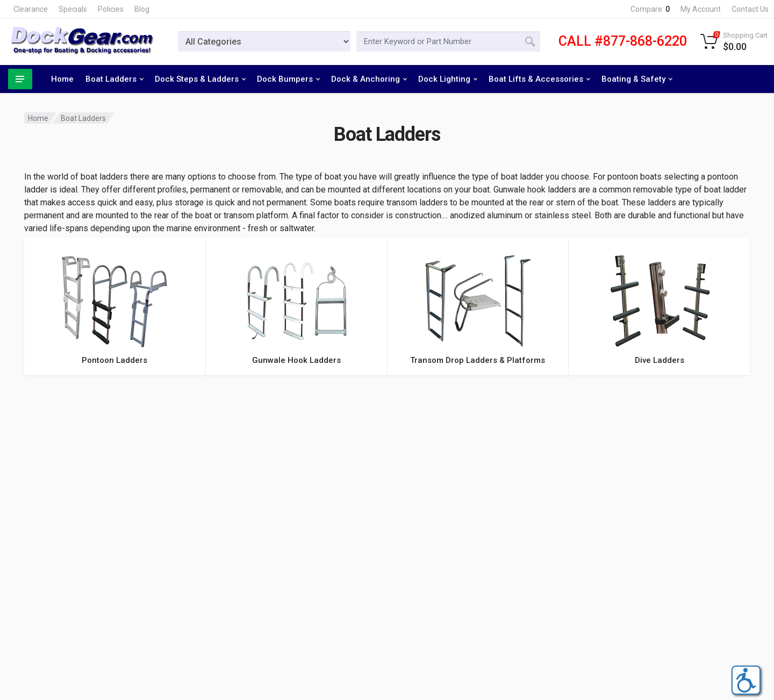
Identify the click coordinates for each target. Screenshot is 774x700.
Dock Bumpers (288, 79)
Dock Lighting (448, 79)
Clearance (31, 9)
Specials (73, 9)
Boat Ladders (114, 79)
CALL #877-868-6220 (623, 41)
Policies (111, 9)
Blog (142, 9)
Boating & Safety (637, 79)
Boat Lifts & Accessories (539, 79)
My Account (701, 9)
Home (62, 79)
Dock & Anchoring (369, 79)
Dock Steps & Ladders (200, 79)
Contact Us (750, 9)
